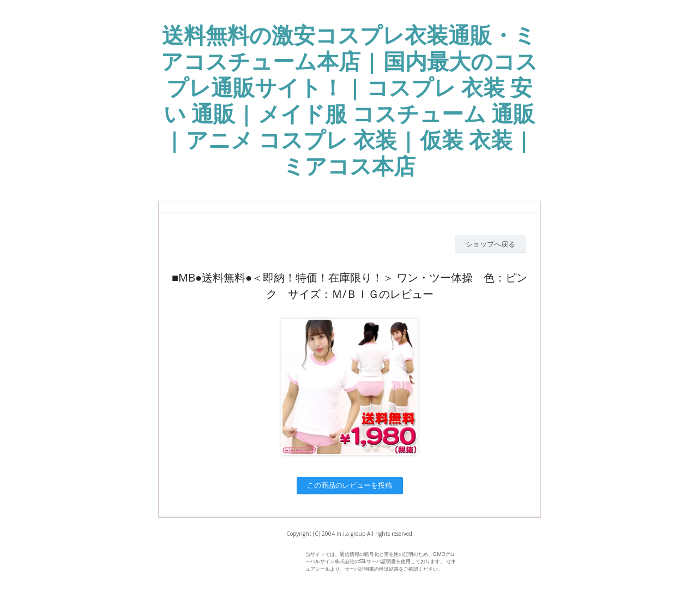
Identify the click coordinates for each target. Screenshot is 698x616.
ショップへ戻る (491, 244)
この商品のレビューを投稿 (350, 485)
